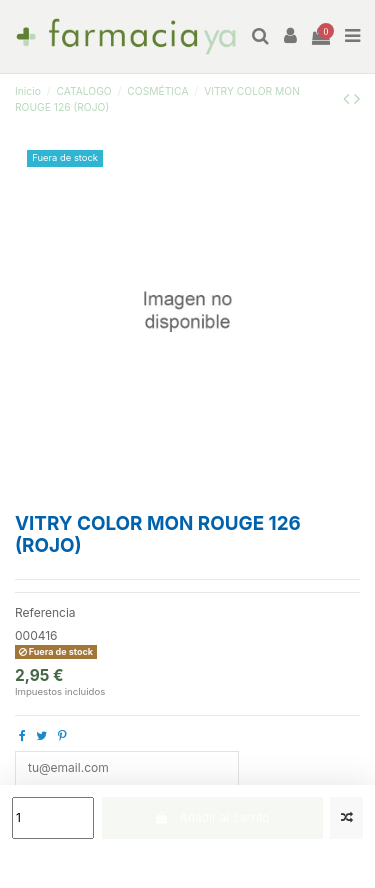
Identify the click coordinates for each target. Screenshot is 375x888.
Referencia (45, 612)
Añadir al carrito (212, 817)
